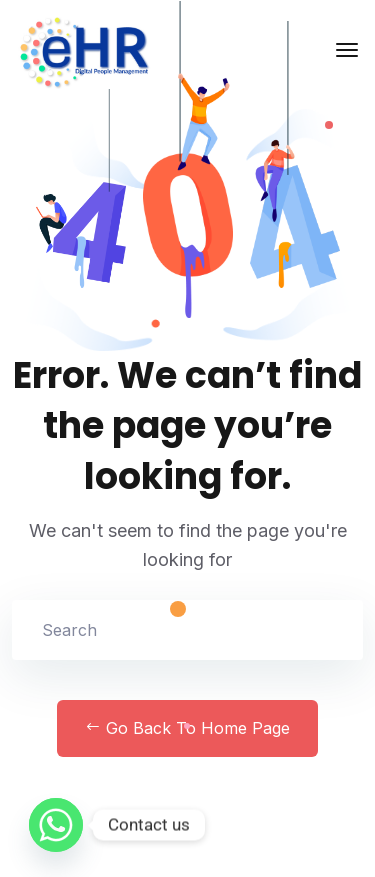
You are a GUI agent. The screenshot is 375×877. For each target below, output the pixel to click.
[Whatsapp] (56, 825)
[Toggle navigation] (347, 50)
